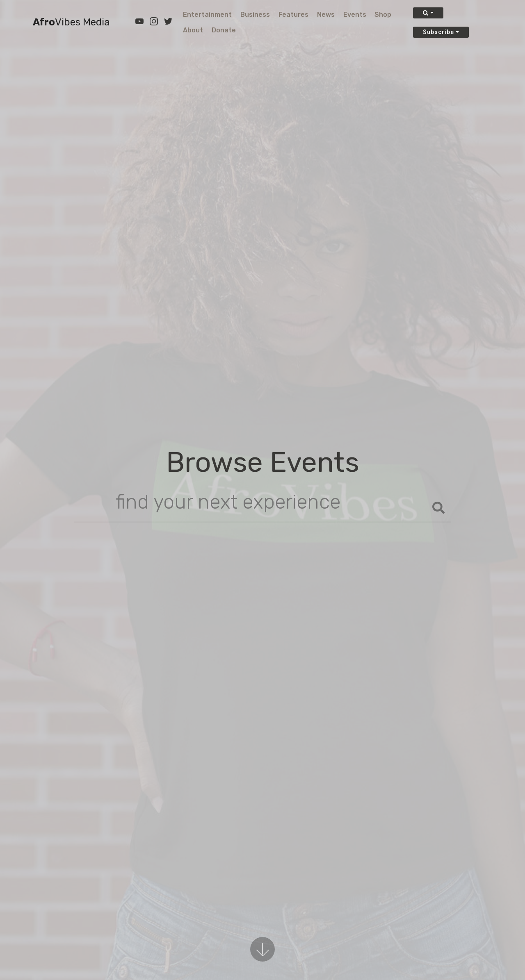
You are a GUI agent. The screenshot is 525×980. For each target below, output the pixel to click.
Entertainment (207, 15)
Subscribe (438, 32)
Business (255, 15)
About (193, 30)
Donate (224, 30)
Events (355, 15)
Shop (383, 15)
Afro (71, 22)
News (326, 15)
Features (293, 15)
